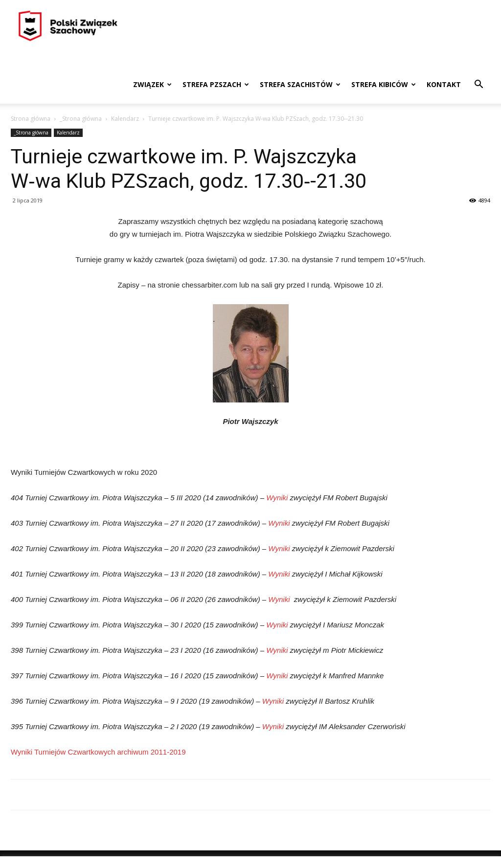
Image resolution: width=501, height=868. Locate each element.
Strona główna (31, 119)
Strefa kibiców (384, 84)
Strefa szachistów (300, 84)
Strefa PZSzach (216, 84)
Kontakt (444, 84)
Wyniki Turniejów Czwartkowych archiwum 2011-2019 (98, 752)
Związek (152, 84)
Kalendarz (125, 119)
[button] (478, 85)
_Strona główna (81, 119)
